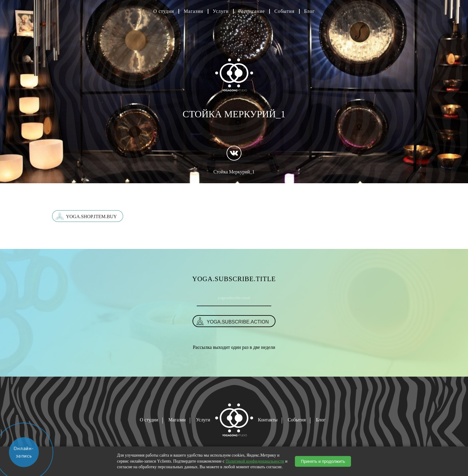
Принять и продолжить (323, 461)
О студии (164, 11)
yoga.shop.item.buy (91, 217)
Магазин (193, 11)
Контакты (268, 420)
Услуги (221, 11)
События (284, 11)
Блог (310, 11)
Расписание (251, 11)
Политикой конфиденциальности (255, 461)
